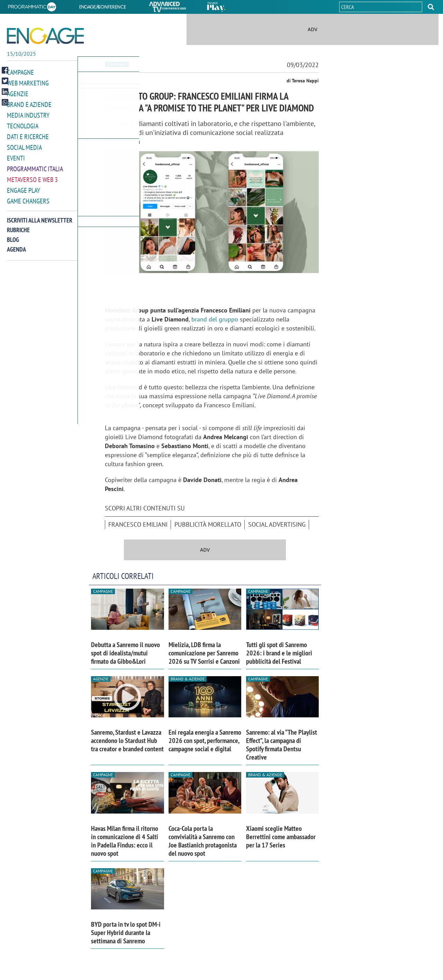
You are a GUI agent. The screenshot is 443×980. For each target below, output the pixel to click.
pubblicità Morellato (208, 524)
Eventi (15, 155)
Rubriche (18, 225)
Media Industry (27, 114)
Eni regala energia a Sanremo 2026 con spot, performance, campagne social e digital (205, 741)
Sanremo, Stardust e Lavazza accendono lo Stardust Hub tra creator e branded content (127, 741)
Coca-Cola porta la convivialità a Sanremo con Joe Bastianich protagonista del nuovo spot (203, 841)
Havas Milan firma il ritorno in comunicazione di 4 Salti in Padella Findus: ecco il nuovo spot (125, 841)
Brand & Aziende (188, 679)
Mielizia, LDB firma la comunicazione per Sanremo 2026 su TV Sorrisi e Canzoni (204, 653)
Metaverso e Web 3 (31, 176)
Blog (13, 235)
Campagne (20, 72)
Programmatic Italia (33, 166)
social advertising (277, 524)
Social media (23, 145)
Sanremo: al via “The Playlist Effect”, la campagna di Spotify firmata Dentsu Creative (282, 745)
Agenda (16, 245)
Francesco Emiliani (138, 524)
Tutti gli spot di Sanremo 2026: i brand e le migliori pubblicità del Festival (279, 653)
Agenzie (17, 93)
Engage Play (23, 186)
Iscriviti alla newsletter (40, 216)
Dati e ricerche (26, 134)
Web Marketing (26, 83)
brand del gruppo (215, 319)
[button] (431, 7)
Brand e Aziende (28, 103)
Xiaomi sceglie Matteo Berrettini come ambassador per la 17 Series (281, 837)
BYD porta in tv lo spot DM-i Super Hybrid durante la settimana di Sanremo (126, 933)
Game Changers (27, 197)
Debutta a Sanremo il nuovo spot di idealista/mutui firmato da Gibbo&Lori (125, 653)
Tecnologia (22, 124)
